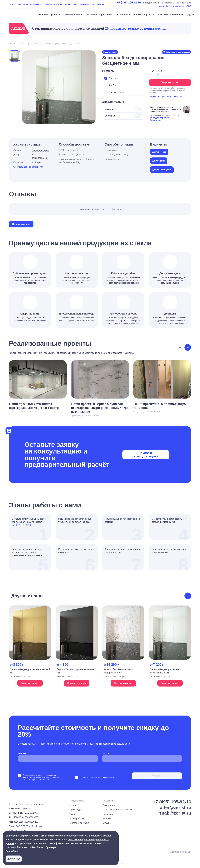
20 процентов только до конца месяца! (136, 28)
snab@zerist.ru (175, 813)
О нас (74, 4)
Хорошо (14, 859)
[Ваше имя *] (58, 759)
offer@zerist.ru (151, 3)
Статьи (67, 4)
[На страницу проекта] (38, 387)
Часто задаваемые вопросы (117, 810)
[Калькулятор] (9, 430)
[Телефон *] (142, 759)
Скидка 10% (155, 97)
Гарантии (100, 4)
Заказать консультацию (146, 455)
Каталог (74, 805)
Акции (26, 4)
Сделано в (180, 852)
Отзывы (107, 823)
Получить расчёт (170, 82)
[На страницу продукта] (30, 647)
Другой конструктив (162, 170)
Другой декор (159, 161)
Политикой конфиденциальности (102, 777)
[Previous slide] (180, 347)
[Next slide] (188, 347)
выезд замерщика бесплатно (159, 119)
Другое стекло (159, 152)
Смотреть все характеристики (29, 167)
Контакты (58, 4)
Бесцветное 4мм (40, 150)
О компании (109, 805)
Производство (15, 4)
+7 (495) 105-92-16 (129, 2)
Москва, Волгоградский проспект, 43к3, (175, 6)
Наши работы (36, 4)
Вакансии (48, 4)
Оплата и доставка (87, 4)
